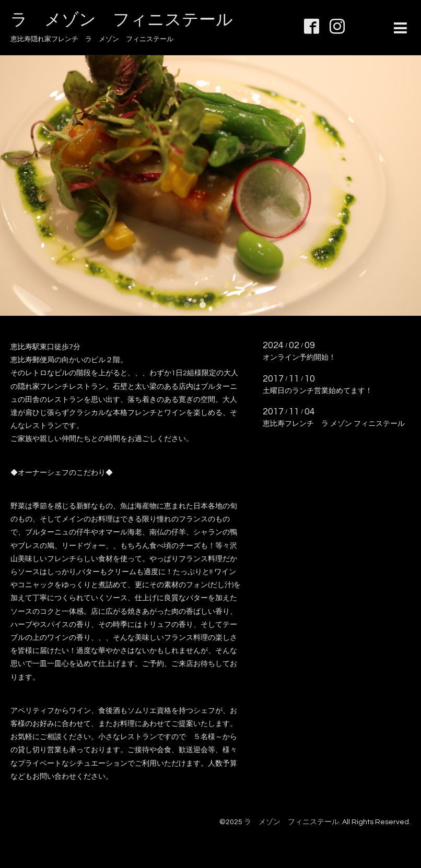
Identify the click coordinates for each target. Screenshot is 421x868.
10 (281, 305)
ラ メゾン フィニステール (122, 20)
